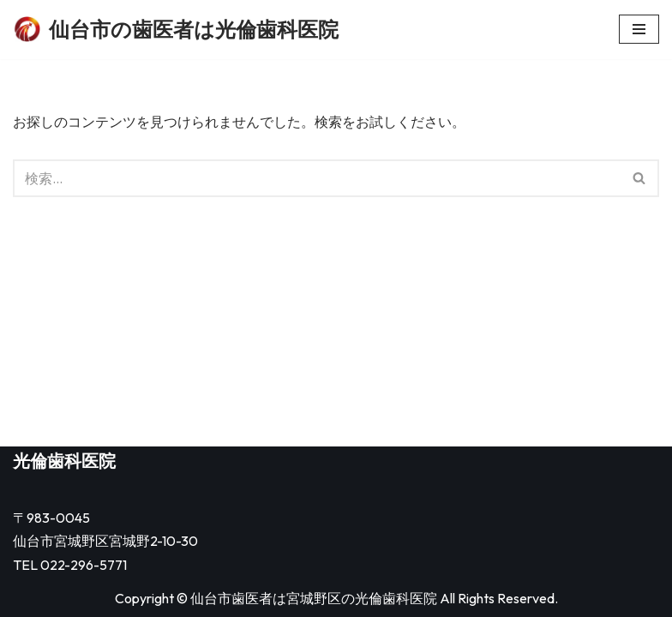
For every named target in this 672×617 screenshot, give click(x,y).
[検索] (317, 178)
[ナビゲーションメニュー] (639, 29)
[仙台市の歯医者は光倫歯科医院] (176, 30)
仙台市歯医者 (231, 598)
